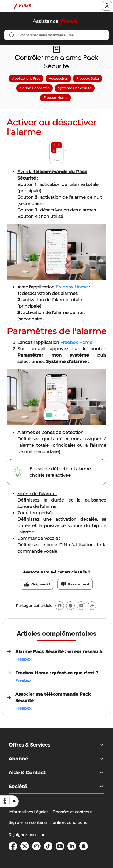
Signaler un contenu (28, 822)
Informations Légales (28, 812)
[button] (14, 801)
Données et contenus (72, 812)
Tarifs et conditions (69, 822)
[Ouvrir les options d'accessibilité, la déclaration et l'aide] (5, 801)
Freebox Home (76, 342)
